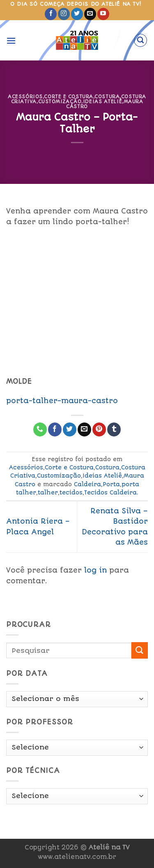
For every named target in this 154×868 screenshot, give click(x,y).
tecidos (71, 492)
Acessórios (25, 97)
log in (95, 570)
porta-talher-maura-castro (62, 401)
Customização (60, 102)
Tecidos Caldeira (110, 492)
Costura (107, 97)
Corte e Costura (68, 97)
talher (48, 492)
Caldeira (87, 484)
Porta (111, 484)
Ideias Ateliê (102, 102)
